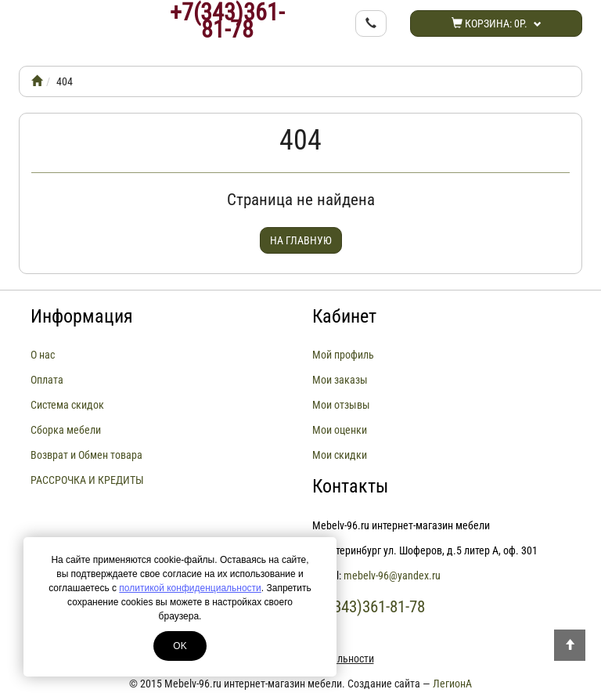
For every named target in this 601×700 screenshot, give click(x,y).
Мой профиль (343, 355)
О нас (43, 355)
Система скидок (67, 405)
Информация (82, 316)
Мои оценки (340, 430)
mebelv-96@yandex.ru (392, 576)
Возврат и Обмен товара (86, 455)
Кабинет (344, 316)
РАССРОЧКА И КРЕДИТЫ (87, 480)
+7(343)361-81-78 (227, 21)
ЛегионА (452, 684)
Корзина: (497, 23)
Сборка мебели (66, 430)
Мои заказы (340, 380)
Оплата (47, 380)
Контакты (350, 486)
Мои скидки (340, 455)
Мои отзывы (341, 405)
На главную (301, 240)
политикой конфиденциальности (190, 588)
